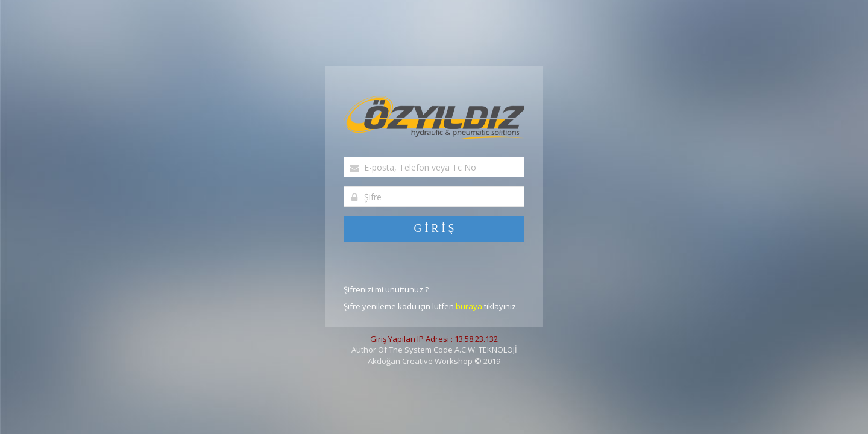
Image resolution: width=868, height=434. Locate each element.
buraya (469, 306)
